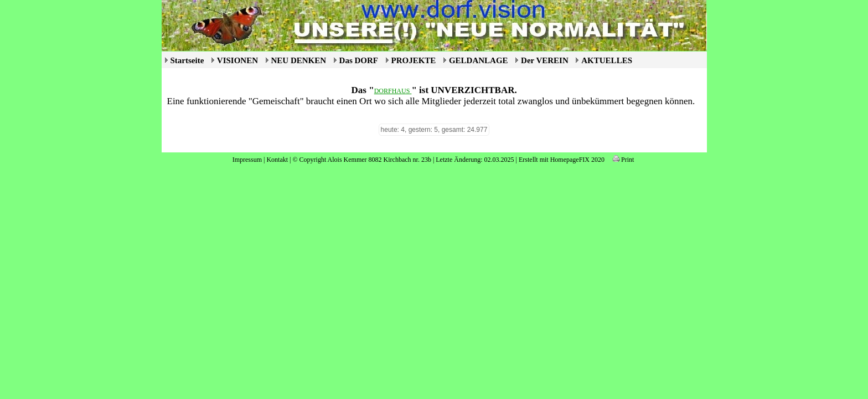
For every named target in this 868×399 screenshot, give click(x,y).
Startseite (187, 60)
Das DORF (359, 60)
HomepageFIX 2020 (577, 160)
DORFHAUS (393, 91)
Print (623, 160)
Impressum (247, 160)
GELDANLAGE (479, 60)
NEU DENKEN (299, 60)
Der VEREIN (545, 60)
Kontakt (277, 160)
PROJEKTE (414, 60)
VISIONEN (237, 60)
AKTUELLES (607, 60)
